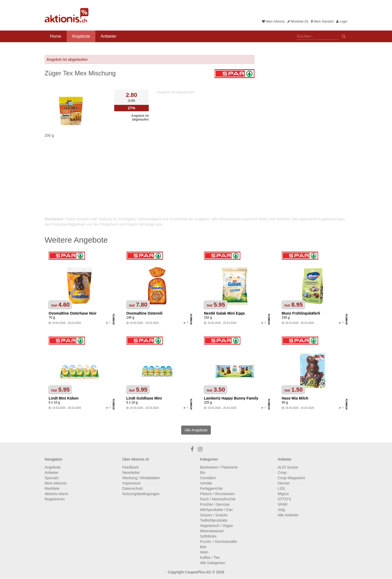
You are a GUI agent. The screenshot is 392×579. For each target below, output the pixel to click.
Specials (52, 478)
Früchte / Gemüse (215, 504)
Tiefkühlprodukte (214, 520)
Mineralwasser (212, 531)
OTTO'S (285, 499)
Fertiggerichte (211, 488)
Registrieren (55, 499)
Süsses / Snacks (214, 515)
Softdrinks (208, 536)
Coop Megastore (292, 478)
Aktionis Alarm (56, 494)
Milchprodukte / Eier (216, 510)
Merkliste (52, 488)
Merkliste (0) (298, 22)
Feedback (131, 467)
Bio (203, 473)
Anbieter (109, 36)
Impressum (132, 483)
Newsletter (131, 473)
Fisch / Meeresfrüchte (218, 499)
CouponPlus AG (198, 572)
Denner (284, 483)
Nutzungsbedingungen (141, 494)
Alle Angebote (196, 430)
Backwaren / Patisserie (219, 467)
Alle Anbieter (288, 515)
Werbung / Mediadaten (141, 478)
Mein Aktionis (273, 22)
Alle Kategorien (213, 563)
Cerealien (208, 478)
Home (56, 36)
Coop (282, 473)
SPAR (283, 504)
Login (342, 22)
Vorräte (206, 483)
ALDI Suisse (288, 467)
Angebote (81, 36)
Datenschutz (133, 488)
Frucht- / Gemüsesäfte (218, 542)
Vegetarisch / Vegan (217, 526)
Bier (203, 547)
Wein (204, 552)
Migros (283, 494)
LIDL (282, 488)
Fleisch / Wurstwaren (217, 494)
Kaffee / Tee (210, 557)
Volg (281, 510)
